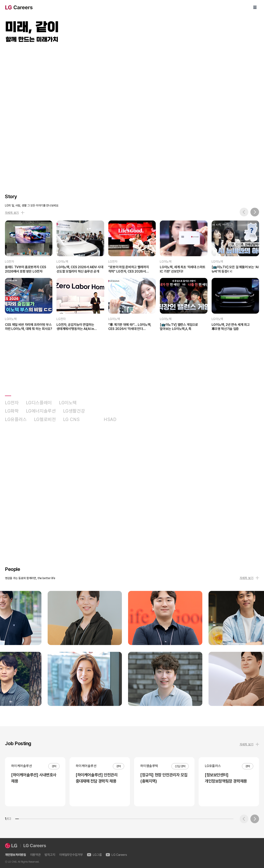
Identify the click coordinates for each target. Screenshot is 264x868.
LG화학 (12, 411)
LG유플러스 (16, 419)
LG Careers (116, 855)
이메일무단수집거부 (71, 855)
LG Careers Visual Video (132, 114)
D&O (92, 419)
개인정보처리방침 (15, 855)
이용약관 (35, 855)
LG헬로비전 (45, 419)
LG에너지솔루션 (41, 411)
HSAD (110, 419)
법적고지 (50, 855)
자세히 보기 (15, 213)
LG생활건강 (74, 411)
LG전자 (12, 403)
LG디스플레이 (39, 403)
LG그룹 (94, 855)
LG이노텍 (68, 403)
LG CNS (71, 419)
